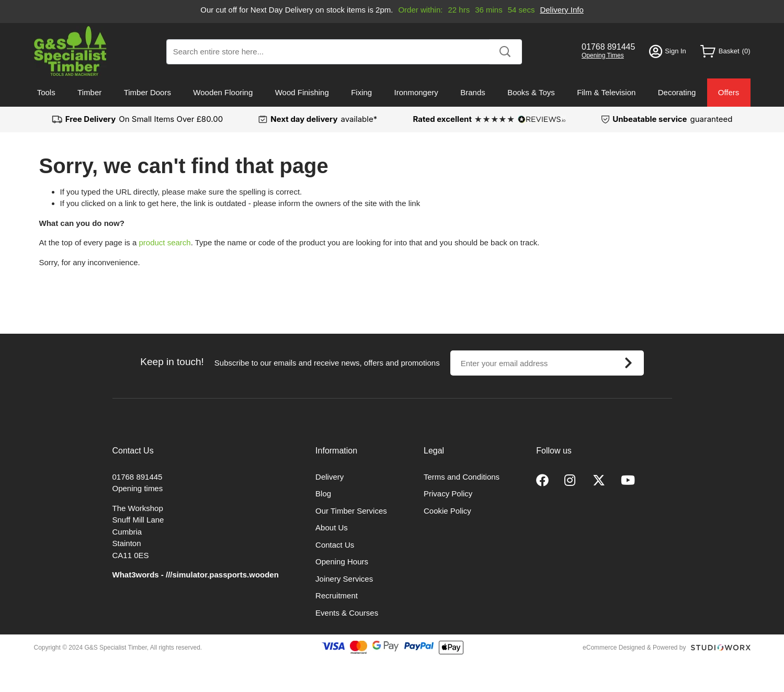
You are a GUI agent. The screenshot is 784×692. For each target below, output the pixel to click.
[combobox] (344, 52)
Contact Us (335, 545)
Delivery (329, 477)
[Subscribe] (629, 363)
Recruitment (337, 595)
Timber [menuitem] (89, 92)
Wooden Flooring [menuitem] (223, 92)
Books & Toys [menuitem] (531, 92)
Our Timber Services (351, 511)
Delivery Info (561, 10)
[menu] (392, 93)
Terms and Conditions (462, 477)
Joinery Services (344, 579)
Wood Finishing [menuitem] (302, 92)
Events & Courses (347, 613)
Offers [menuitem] (729, 92)
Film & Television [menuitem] (606, 92)
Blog (323, 494)
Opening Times (603, 55)
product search (164, 242)
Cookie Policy (447, 511)
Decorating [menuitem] (677, 92)
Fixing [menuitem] (361, 92)
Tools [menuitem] (46, 92)
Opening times (138, 488)
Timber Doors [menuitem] (147, 92)
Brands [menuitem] (473, 92)
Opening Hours (342, 561)
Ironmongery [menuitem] (416, 92)
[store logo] (70, 51)
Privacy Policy (448, 494)
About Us (332, 527)
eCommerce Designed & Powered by (634, 648)
